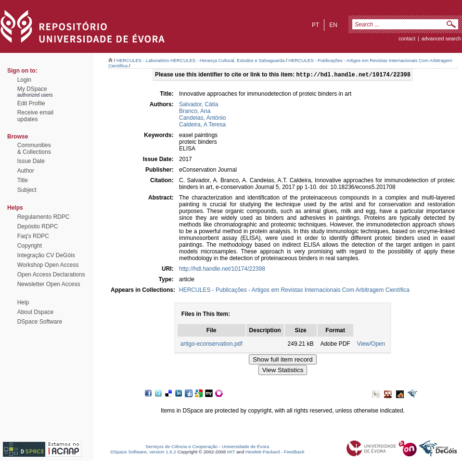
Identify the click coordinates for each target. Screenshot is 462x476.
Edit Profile (31, 103)
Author (26, 171)
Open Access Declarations (51, 275)
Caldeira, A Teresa (202, 125)
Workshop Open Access (48, 265)
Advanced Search (441, 38)
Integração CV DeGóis (46, 255)
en (333, 25)
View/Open (371, 345)
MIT (231, 453)
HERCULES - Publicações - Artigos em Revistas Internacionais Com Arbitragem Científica (294, 291)
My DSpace (32, 89)
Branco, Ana (195, 112)
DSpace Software (40, 322)
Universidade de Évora (245, 447)
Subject (27, 190)
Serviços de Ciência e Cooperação (182, 447)
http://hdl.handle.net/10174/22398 (222, 270)
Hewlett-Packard (263, 453)
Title (23, 180)
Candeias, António (202, 119)
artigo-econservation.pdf (212, 345)
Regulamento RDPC (44, 217)
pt (315, 25)
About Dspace (35, 312)
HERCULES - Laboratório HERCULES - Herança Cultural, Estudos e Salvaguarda (200, 60)
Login (24, 80)
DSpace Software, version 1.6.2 (143, 453)
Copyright (30, 246)
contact (407, 38)
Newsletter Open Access (49, 284)
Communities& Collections (34, 149)
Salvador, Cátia (199, 105)
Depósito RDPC (38, 226)
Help (23, 302)
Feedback (294, 453)
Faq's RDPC (33, 236)
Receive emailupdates (35, 116)
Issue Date (31, 161)
